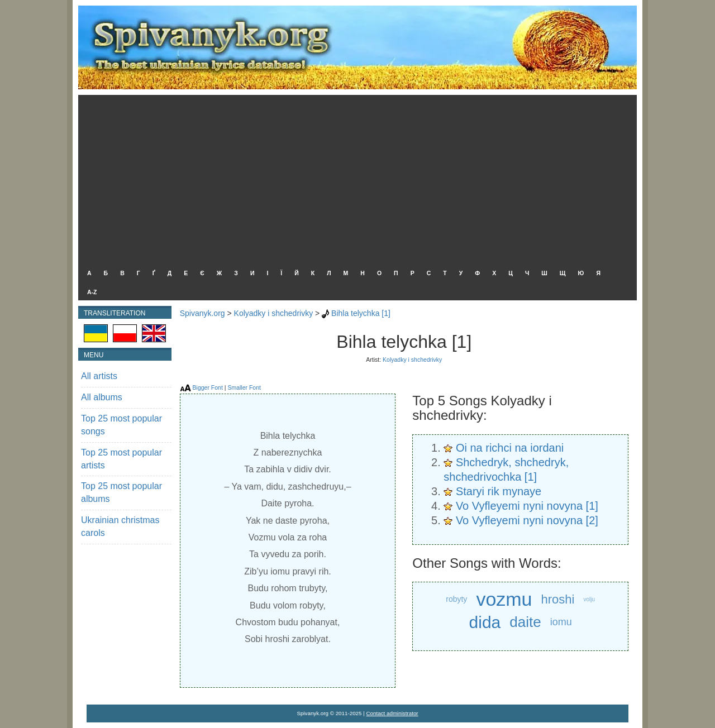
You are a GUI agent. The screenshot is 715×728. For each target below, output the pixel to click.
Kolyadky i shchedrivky (274, 313)
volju (589, 599)
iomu (561, 622)
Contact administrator (392, 713)
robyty (456, 599)
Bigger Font (208, 387)
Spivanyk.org (202, 313)
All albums (102, 397)
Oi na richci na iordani (510, 448)
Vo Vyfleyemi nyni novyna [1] (527, 506)
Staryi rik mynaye (499, 491)
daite (525, 622)
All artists (99, 376)
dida (485, 622)
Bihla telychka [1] (361, 313)
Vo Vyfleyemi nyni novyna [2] (527, 520)
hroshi (558, 599)
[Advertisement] (355, 179)
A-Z (92, 292)
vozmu (504, 599)
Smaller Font (244, 387)
